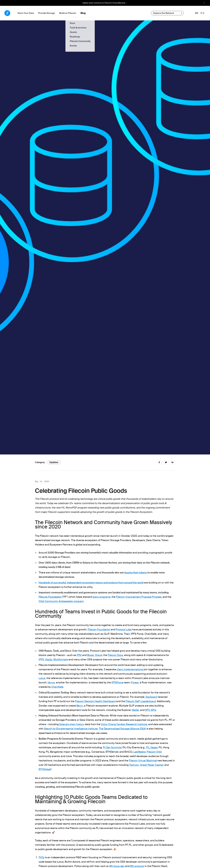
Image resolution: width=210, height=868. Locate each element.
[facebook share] (159, 462)
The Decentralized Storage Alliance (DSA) (122, 729)
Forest (135, 682)
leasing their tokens (136, 573)
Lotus (42, 678)
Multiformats (61, 659)
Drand (99, 655)
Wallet (135, 710)
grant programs (101, 597)
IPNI (79, 655)
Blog (83, 13)
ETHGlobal (45, 769)
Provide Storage (47, 13)
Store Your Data (26, 13)
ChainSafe (57, 687)
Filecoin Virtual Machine (142, 761)
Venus (51, 682)
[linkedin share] (172, 462)
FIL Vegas (152, 747)
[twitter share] (166, 462)
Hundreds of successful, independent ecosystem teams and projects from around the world (91, 583)
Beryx (80, 706)
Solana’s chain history (71, 724)
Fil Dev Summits (112, 747)
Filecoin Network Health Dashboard (95, 701)
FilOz (41, 857)
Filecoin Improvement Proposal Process (139, 597)
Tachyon (134, 765)
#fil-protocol (137, 866)
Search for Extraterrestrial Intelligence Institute (71, 729)
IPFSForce (117, 682)
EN (197, 13)
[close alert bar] (204, 3)
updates (54, 462)
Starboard (151, 697)
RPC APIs (151, 710)
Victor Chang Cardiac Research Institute (124, 724)
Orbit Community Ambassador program (61, 601)
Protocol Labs (124, 629)
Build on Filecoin (68, 13)
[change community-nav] (167, 13)
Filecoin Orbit (154, 752)
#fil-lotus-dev (117, 866)
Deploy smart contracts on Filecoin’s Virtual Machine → (105, 3)
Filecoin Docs (115, 655)
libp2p (49, 659)
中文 (202, 13)
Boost (91, 655)
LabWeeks (139, 752)
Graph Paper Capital (152, 765)
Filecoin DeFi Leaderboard (141, 701)
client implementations (130, 669)
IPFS (41, 659)
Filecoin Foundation (50, 597)
